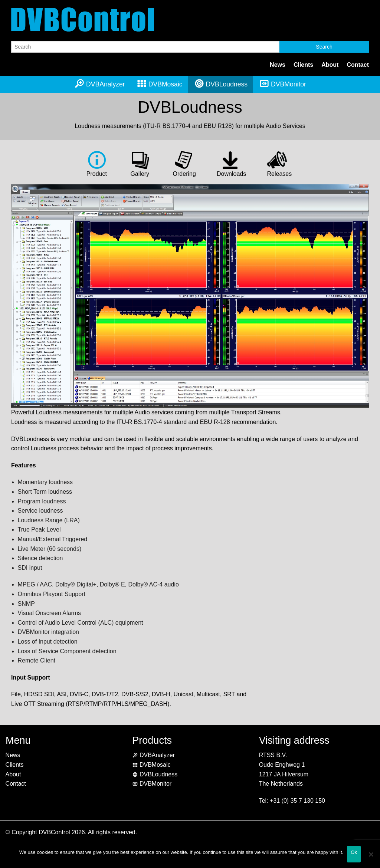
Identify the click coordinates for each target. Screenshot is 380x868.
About (330, 65)
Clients (303, 65)
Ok (354, 852)
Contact (358, 65)
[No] (371, 859)
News (278, 65)
